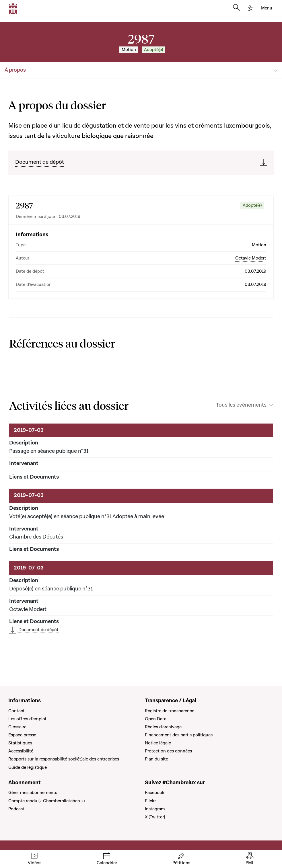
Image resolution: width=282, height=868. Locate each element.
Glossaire (17, 727)
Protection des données (168, 751)
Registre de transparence (170, 711)
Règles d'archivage (163, 727)
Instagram (155, 809)
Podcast (16, 809)
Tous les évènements (241, 405)
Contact (16, 711)
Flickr (150, 801)
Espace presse (22, 735)
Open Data (156, 719)
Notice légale (158, 743)
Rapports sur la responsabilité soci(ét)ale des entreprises (64, 759)
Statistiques (20, 743)
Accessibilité (21, 751)
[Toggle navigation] (267, 8)
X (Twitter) (155, 817)
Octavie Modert (251, 258)
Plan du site (156, 759)
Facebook (155, 793)
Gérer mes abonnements (33, 793)
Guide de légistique (28, 767)
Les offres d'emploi (27, 719)
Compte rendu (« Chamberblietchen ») (46, 801)
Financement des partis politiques (179, 735)
